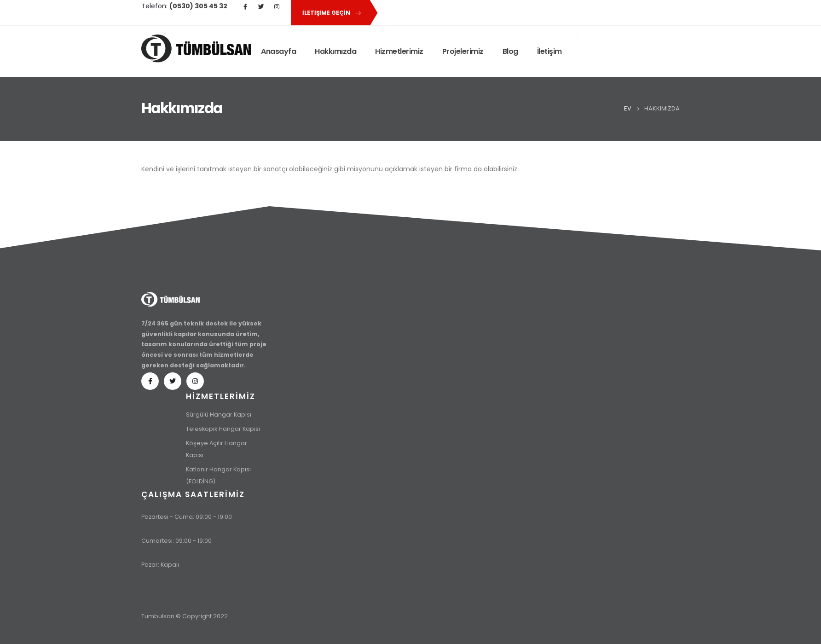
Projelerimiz (463, 51)
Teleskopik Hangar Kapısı (223, 429)
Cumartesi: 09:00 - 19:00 (176, 541)
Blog (510, 51)
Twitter (173, 381)
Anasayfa (278, 51)
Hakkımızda (335, 51)
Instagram (195, 381)
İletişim (549, 51)
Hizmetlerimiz (399, 51)
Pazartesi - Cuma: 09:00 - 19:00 (187, 517)
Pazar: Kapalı (160, 565)
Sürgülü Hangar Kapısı (219, 415)
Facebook (150, 381)
